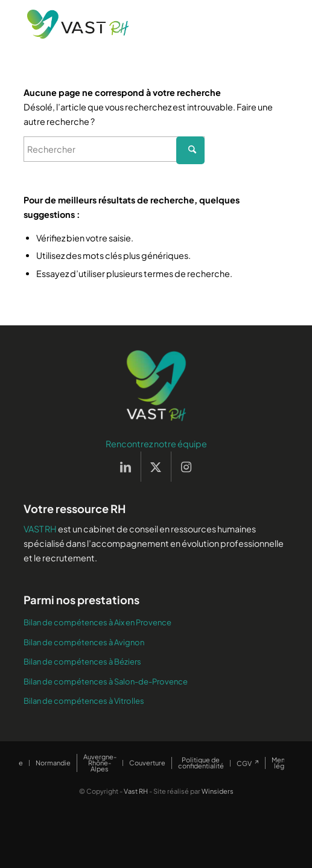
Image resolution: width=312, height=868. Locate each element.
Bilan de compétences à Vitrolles (84, 701)
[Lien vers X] (156, 467)
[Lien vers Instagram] (186, 467)
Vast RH (136, 791)
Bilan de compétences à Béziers (82, 662)
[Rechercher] (114, 149)
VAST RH (40, 529)
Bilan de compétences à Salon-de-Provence (106, 681)
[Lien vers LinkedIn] (126, 467)
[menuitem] (53, 763)
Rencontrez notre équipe (156, 444)
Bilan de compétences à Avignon (84, 642)
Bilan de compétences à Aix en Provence (97, 622)
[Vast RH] (130, 24)
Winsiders (218, 791)
